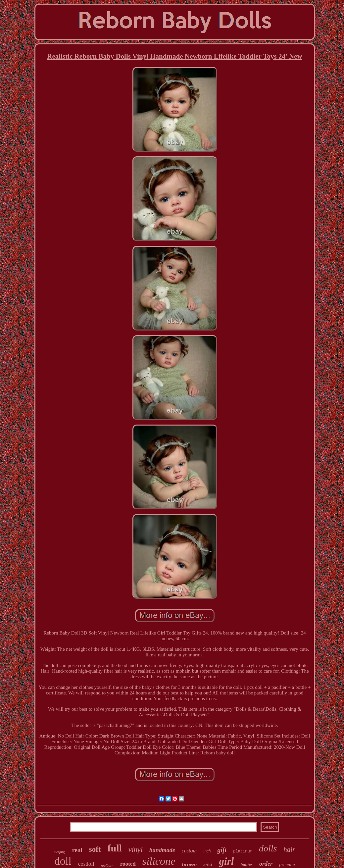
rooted (128, 864)
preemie (287, 864)
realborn (107, 865)
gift (222, 850)
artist (208, 865)
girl (227, 861)
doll (63, 861)
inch (207, 851)
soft (95, 849)
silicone (159, 861)
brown (189, 865)
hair (289, 849)
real (77, 850)
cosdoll (86, 864)
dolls (268, 848)
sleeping (60, 852)
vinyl (136, 849)
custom (189, 851)
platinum (243, 851)
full (115, 848)
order (266, 864)
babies (246, 865)
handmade (162, 850)
